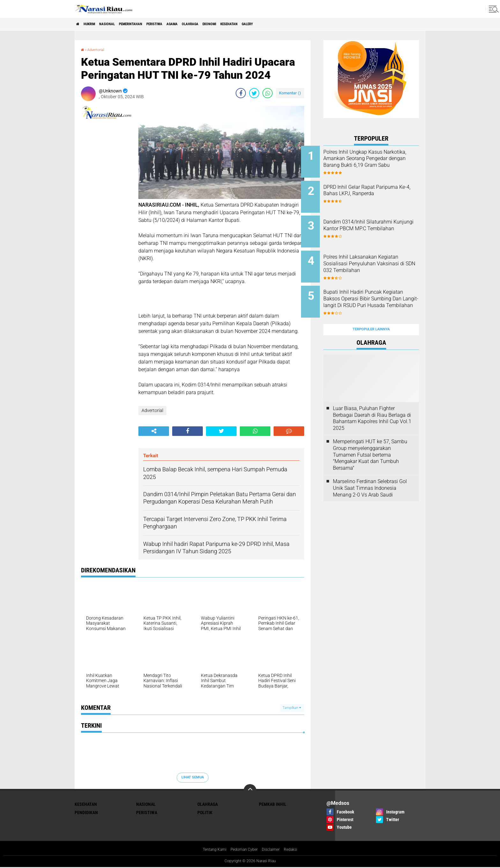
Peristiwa (187, 24)
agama (212, 24)
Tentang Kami (210, 850)
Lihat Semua (193, 777)
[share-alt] (154, 431)
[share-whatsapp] (268, 93)
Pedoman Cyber (244, 850)
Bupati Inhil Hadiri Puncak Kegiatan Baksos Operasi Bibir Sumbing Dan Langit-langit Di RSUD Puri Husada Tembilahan (380, 294)
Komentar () (290, 93)
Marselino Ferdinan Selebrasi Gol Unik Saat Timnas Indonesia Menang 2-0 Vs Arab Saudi (370, 471)
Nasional (122, 24)
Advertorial (99, 49)
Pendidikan (86, 813)
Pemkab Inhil (273, 804)
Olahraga (236, 24)
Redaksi (296, 850)
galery (315, 24)
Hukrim (97, 24)
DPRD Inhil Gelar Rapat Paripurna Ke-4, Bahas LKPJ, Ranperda (377, 191)
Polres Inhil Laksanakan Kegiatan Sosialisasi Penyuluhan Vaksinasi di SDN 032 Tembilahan (379, 258)
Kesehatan (290, 24)
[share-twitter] (254, 93)
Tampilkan (292, 708)
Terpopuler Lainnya (371, 312)
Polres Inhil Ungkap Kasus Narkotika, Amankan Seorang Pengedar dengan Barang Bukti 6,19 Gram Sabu (378, 162)
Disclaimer (274, 850)
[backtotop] (250, 791)
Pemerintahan (154, 24)
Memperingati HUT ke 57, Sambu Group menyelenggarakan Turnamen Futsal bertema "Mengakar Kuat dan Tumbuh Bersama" (370, 437)
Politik (205, 813)
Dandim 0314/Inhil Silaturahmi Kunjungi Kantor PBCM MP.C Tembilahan (377, 223)
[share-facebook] (241, 93)
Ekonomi (262, 24)
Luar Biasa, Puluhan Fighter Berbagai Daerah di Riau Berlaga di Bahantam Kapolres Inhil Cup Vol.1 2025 (372, 401)
